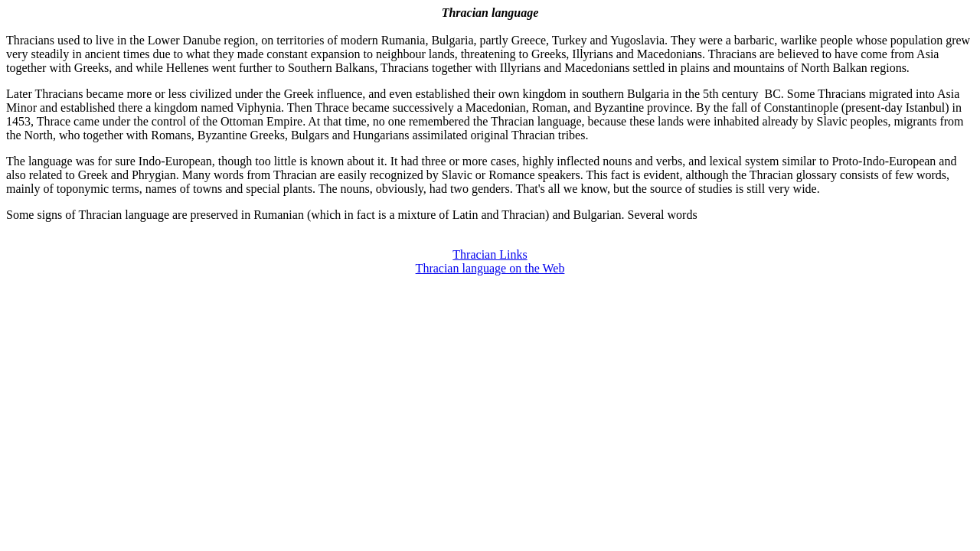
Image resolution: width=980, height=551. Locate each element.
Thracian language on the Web (490, 268)
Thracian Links (490, 254)
